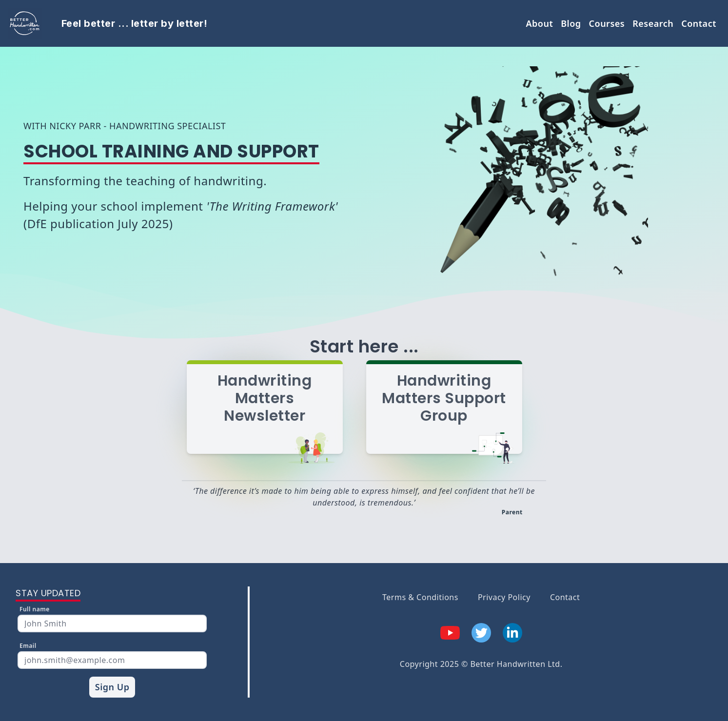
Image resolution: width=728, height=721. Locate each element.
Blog (571, 23)
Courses (607, 23)
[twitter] (481, 633)
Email (28, 646)
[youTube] (450, 633)
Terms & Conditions (420, 597)
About (539, 23)
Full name (35, 609)
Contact (699, 23)
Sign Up (112, 687)
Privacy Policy (504, 597)
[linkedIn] (512, 633)
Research (653, 23)
